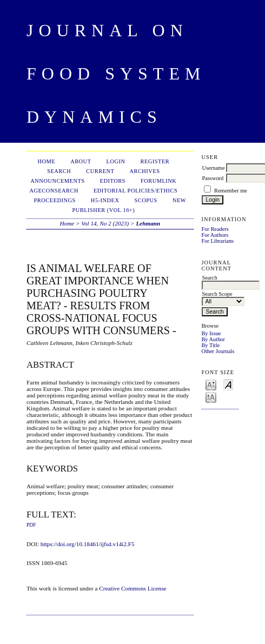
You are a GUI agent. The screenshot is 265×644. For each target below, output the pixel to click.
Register (155, 161)
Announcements (57, 181)
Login (116, 161)
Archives (144, 171)
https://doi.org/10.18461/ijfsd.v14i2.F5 (88, 544)
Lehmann (148, 223)
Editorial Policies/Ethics (135, 191)
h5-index (105, 200)
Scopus (146, 200)
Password (213, 178)
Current (100, 171)
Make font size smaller (211, 384)
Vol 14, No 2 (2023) (105, 223)
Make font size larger (211, 397)
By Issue (211, 333)
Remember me (231, 191)
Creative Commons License (132, 588)
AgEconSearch (54, 191)
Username (213, 168)
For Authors (215, 235)
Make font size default (228, 384)
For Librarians (217, 241)
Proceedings (55, 200)
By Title (210, 345)
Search (59, 171)
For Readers (215, 229)
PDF (31, 525)
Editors (113, 181)
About (81, 161)
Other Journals (218, 351)
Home (46, 161)
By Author (213, 339)
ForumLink (158, 181)
